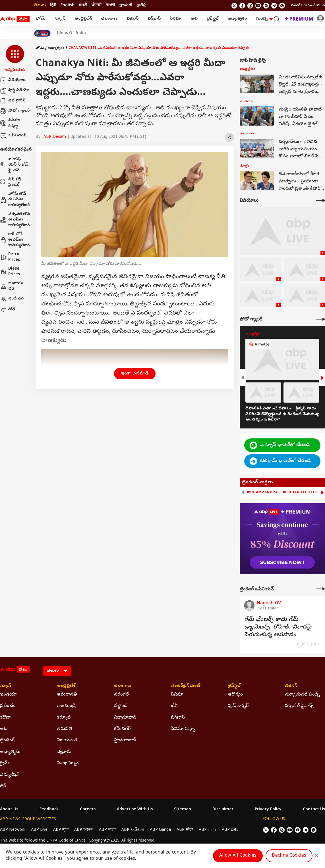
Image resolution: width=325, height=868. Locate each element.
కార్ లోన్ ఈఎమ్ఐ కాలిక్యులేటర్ (15, 240)
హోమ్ (40, 19)
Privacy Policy (268, 810)
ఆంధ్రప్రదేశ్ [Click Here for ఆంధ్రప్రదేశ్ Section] (66, 686)
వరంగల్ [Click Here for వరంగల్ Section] (121, 695)
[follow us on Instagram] (266, 6)
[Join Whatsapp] (282, 6)
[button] (15, 59)
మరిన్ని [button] (265, 19)
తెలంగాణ (109, 19)
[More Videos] (320, 200)
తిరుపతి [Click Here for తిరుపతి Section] (65, 729)
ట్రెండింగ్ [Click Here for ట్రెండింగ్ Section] (7, 740)
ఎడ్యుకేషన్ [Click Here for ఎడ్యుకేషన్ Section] (10, 775)
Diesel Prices (10, 272)
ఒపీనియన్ (13, 136)
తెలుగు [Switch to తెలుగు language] (40, 6)
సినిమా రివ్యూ (10, 123)
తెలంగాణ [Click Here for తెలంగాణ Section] (123, 686)
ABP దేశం (230, 830)
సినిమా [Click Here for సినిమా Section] (177, 695)
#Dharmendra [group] (262, 492)
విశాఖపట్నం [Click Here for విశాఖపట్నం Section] (68, 763)
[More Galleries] (320, 319)
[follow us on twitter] (234, 6)
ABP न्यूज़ (61, 830)
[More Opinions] (320, 589)
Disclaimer (223, 810)
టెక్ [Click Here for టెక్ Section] (3, 786)
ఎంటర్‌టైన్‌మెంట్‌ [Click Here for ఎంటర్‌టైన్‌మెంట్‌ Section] (186, 686)
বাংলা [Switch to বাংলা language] (110, 6)
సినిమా (176, 19)
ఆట (194, 19)
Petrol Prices (10, 257)
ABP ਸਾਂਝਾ (185, 830)
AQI (8, 309)
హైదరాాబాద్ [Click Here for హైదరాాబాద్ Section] (125, 740)
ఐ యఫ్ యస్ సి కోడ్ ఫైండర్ (14, 165)
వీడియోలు (13, 80)
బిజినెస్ (133, 19)
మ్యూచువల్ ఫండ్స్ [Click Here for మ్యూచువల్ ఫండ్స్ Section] (302, 695)
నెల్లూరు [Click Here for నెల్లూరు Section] (64, 752)
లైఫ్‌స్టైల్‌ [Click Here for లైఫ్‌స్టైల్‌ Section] (234, 686)
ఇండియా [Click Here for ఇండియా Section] (8, 695)
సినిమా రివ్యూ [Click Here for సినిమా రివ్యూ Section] (183, 729)
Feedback (49, 810)
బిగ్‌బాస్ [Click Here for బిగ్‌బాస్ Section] (178, 718)
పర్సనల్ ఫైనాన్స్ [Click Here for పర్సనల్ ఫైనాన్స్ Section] (299, 706)
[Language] (57, 671)
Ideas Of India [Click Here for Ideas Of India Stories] (71, 34)
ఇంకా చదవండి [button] (135, 374)
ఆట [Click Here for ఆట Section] (4, 729)
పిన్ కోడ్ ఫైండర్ (11, 183)
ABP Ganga (160, 830)
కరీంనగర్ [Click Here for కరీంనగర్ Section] (122, 729)
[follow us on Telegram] (274, 6)
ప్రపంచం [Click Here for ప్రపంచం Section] (8, 706)
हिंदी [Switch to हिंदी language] (53, 6)
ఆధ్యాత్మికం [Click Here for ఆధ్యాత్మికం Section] (10, 752)
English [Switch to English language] (68, 6)
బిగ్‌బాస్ (154, 19)
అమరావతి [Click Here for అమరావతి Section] (67, 695)
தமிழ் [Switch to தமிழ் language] (141, 6)
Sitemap (183, 810)
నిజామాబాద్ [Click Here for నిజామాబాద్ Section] (125, 718)
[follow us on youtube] (258, 6)
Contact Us (314, 810)
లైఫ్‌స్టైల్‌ (213, 19)
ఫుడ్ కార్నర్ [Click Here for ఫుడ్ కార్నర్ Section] (238, 706)
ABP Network (13, 830)
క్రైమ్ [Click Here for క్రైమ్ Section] (5, 763)
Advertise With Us (135, 810)
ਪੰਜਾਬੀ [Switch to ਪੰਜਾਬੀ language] (97, 6)
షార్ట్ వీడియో (15, 91)
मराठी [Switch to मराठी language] (83, 6)
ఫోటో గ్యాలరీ (15, 111)
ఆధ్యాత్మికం (237, 19)
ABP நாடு (207, 830)
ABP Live (39, 830)
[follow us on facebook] (242, 6)
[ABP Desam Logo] (15, 19)
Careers (88, 810)
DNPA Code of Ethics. (66, 841)
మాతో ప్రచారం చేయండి (308, 6)
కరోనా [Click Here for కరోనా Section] (5, 718)
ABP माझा (107, 830)
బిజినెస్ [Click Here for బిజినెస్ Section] (291, 686)
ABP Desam (55, 137)
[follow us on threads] (250, 6)
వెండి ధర (12, 299)
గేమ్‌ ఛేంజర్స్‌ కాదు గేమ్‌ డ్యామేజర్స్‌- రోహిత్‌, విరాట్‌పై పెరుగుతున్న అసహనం (278, 627)
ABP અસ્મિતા (133, 830)
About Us (9, 810)
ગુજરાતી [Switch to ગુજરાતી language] (126, 6)
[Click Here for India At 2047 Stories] (42, 33)
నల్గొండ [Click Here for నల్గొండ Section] (121, 706)
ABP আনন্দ (84, 830)
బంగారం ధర (12, 286)
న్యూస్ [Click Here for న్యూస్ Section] (6, 686)
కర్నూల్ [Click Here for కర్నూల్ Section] (64, 718)
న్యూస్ (60, 19)
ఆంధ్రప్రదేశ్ (83, 19)
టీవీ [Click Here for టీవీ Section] (174, 706)
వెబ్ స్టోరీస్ (13, 101)
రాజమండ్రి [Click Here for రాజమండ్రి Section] (66, 706)
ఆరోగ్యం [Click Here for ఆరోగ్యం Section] (235, 695)
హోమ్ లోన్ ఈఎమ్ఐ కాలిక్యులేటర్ (15, 200)
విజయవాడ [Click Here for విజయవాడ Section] (67, 740)
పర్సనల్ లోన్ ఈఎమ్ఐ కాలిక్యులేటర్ (15, 220)
